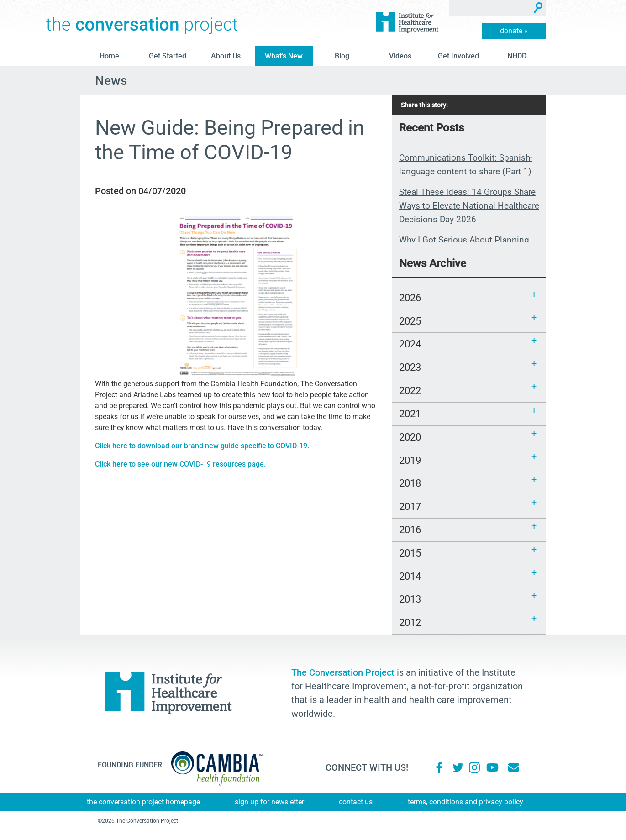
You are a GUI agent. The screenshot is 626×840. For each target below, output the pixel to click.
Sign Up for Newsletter (269, 802)
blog (342, 56)
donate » (514, 31)
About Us (226, 56)
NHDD (517, 56)
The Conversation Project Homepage (143, 802)
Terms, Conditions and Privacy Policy (466, 802)
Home (109, 56)
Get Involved (458, 56)
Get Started (168, 56)
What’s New (284, 56)
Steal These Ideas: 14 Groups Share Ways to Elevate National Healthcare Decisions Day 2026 (469, 206)
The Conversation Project (142, 23)
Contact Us (356, 802)
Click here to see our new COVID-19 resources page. (180, 464)
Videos (400, 56)
